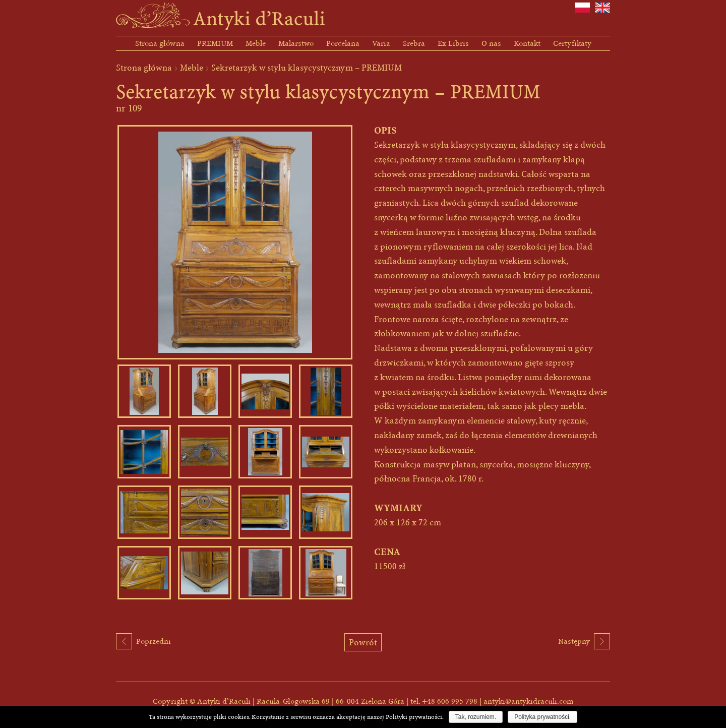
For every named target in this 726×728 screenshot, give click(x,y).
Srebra (414, 43)
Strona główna (160, 43)
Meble (256, 43)
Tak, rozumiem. (476, 717)
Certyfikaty (572, 43)
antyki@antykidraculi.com (528, 701)
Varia (381, 43)
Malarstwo (296, 43)
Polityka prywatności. (542, 717)
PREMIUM (215, 43)
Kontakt (527, 43)
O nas (491, 43)
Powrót (363, 642)
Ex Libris (453, 43)
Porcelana (343, 43)
